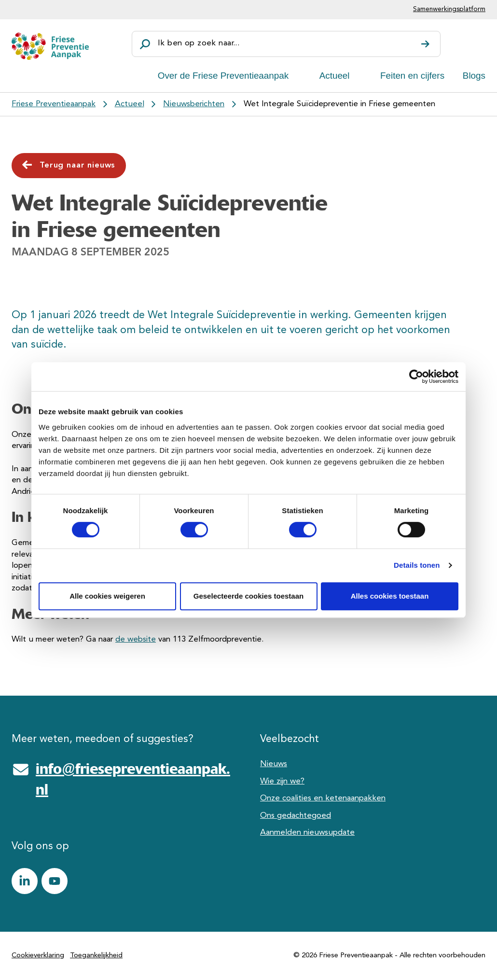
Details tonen (417, 565)
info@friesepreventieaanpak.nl (133, 779)
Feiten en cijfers (412, 76)
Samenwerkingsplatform (449, 9)
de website (136, 639)
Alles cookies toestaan (390, 596)
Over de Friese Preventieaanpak (223, 76)
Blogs (474, 76)
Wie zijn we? (282, 781)
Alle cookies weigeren (107, 596)
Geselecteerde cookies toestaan (248, 596)
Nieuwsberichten (194, 104)
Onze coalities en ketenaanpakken (323, 798)
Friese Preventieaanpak (54, 104)
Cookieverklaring (38, 956)
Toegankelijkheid (96, 956)
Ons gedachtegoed (296, 816)
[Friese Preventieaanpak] (50, 46)
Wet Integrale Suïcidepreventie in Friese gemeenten (339, 104)
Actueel (335, 76)
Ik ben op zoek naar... (199, 43)
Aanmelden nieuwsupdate (307, 833)
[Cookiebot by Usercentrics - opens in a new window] (416, 377)
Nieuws (274, 764)
